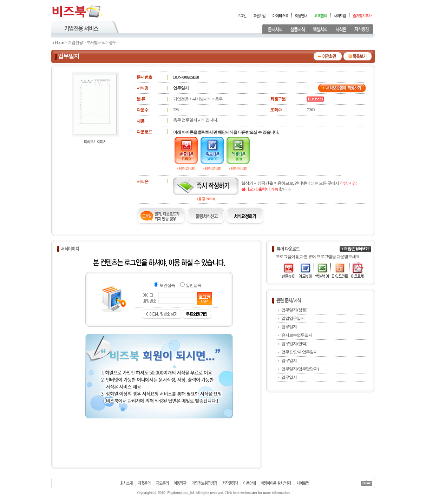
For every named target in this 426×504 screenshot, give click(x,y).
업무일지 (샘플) (294, 310)
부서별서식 (96, 42)
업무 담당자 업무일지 (299, 352)
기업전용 (75, 42)
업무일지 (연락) (294, 344)
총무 (113, 42)
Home (60, 42)
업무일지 (289, 327)
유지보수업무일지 (297, 335)
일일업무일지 (293, 318)
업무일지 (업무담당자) (300, 369)
